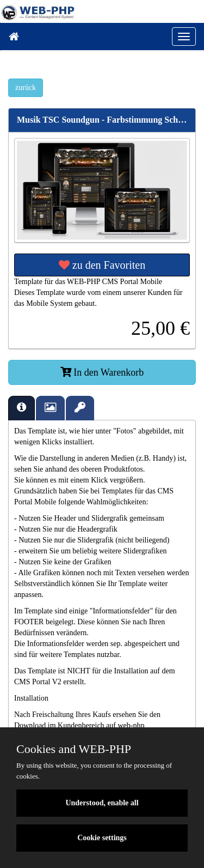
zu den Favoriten (102, 265)
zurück (26, 88)
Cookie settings (102, 838)
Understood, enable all (102, 803)
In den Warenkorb (102, 372)
